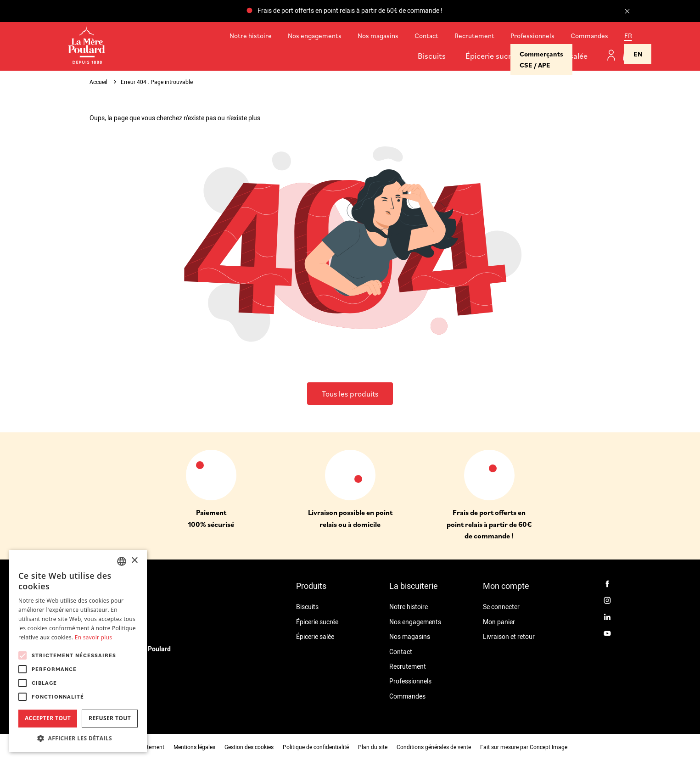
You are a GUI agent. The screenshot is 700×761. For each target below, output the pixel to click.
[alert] (78, 651)
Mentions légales (194, 747)
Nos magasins (378, 36)
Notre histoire (251, 36)
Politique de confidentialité (316, 747)
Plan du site (373, 747)
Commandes (589, 36)
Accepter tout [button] (48, 718)
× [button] (134, 561)
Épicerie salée (563, 56)
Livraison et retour (509, 637)
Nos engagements (315, 36)
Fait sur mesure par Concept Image (524, 747)
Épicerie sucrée (493, 56)
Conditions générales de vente (434, 747)
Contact (426, 36)
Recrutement (474, 36)
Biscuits (432, 56)
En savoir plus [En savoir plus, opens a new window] (93, 637)
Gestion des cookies (249, 747)
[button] (78, 738)
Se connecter (501, 607)
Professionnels (532, 36)
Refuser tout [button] (110, 718)
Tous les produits (350, 394)
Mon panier (499, 622)
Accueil (98, 82)
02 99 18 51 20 (111, 690)
